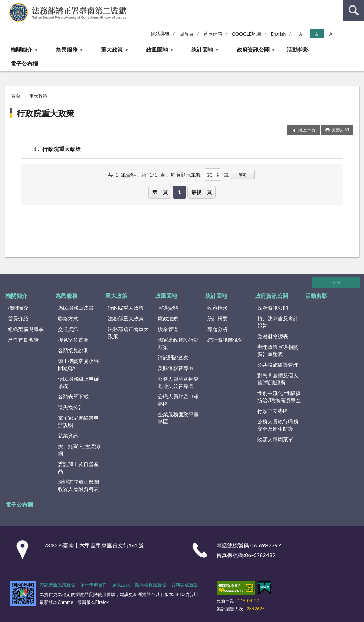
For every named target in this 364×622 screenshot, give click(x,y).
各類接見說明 (73, 350)
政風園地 (157, 49)
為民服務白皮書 (76, 308)
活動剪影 (298, 49)
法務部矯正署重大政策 (128, 333)
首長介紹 (18, 318)
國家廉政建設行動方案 (178, 343)
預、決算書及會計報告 (278, 322)
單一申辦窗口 (94, 585)
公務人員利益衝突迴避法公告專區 (178, 382)
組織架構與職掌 (26, 329)
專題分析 (218, 329)
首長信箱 (213, 34)
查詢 (354, 10)
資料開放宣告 (185, 585)
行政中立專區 (273, 411)
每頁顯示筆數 (186, 175)
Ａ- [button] (302, 34)
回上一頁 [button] (307, 130)
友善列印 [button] (340, 130)
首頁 (16, 96)
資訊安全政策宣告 (57, 585)
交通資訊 (68, 329)
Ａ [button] (317, 34)
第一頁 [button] (160, 192)
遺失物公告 (71, 407)
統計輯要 (218, 318)
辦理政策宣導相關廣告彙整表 (278, 350)
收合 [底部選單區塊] (336, 282)
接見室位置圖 (73, 340)
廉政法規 (168, 318)
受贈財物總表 (273, 336)
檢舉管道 (168, 329)
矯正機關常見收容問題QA (78, 364)
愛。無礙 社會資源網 (79, 450)
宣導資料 (168, 308)
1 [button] (179, 192)
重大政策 (112, 49)
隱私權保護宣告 (151, 585)
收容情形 (218, 308)
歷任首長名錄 (23, 340)
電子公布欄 (24, 64)
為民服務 (67, 49)
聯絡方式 (68, 318)
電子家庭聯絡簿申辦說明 (78, 421)
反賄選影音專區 (176, 368)
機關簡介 (22, 49)
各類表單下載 (73, 396)
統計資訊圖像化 (225, 340)
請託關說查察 (173, 357)
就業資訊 (68, 435)
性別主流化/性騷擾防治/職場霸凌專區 (279, 397)
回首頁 (186, 34)
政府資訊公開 (253, 49)
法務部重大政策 (126, 318)
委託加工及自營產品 (78, 467)
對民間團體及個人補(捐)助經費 (278, 379)
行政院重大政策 (45, 113)
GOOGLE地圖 (247, 34)
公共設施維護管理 (278, 365)
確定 (243, 174)
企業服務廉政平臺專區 (178, 418)
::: (5, 5)
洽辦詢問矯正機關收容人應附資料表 (78, 485)
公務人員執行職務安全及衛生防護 (278, 425)
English (278, 34)
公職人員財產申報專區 (178, 400)
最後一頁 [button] (201, 192)
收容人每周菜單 (275, 439)
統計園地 (202, 49)
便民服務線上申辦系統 (78, 382)
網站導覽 (160, 34)
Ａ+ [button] (332, 34)
